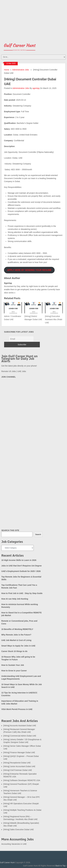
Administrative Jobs (21, 70)
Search (38, 534)
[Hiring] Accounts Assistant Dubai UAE (20, 726)
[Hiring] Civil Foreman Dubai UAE (18, 770)
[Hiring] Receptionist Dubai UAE (17, 763)
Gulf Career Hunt (7, 862)
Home (7, 70)
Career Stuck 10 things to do (14, 651)
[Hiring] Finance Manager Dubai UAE (19, 752)
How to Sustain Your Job (13, 665)
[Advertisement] (33, 19)
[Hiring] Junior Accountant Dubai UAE (19, 766)
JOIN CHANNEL (9, 377)
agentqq (36, 88)
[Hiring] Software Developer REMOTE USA (22, 780)
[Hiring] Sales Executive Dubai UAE (19, 829)
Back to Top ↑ (61, 866)
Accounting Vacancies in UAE (14, 844)
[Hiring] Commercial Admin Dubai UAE (20, 736)
